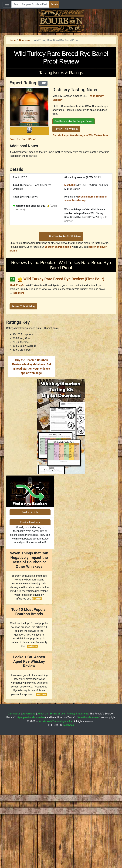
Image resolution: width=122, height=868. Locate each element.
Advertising (29, 847)
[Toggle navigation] (7, 4)
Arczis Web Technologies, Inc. (56, 855)
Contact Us (14, 847)
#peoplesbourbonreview (31, 851)
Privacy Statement (77, 847)
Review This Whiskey (66, 173)
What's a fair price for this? (31, 250)
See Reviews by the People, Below (74, 166)
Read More (18, 382)
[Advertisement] (61, 56)
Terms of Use (57, 847)
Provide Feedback (30, 656)
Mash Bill (70, 230)
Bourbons (25, 85)
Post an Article (30, 646)
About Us (43, 847)
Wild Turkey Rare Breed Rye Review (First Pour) (64, 368)
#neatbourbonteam (88, 851)
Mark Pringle (17, 374)
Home (12, 85)
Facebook (68, 858)
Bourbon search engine (58, 336)
